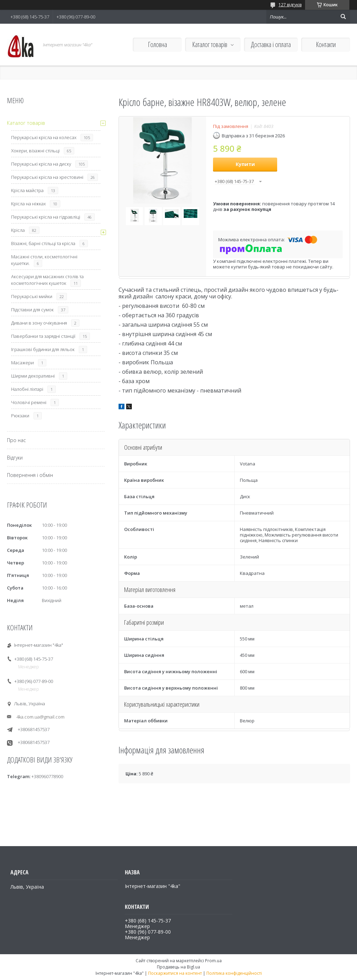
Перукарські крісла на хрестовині (47, 177)
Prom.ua (213, 961)
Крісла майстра (27, 190)
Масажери (22, 363)
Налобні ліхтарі (27, 389)
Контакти (326, 44)
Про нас (16, 440)
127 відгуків (290, 5)
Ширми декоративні (33, 376)
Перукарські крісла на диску (41, 164)
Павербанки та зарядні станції (43, 336)
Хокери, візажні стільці (35, 151)
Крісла (18, 230)
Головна (157, 44)
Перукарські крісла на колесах (44, 137)
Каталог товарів (210, 44)
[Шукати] (343, 17)
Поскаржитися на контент (175, 973)
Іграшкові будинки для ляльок (43, 349)
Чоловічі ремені (29, 402)
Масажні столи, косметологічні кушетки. (44, 260)
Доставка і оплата (271, 44)
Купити (245, 164)
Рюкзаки (20, 416)
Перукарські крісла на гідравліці (46, 217)
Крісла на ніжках (28, 204)
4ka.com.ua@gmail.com (40, 717)
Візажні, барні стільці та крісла (43, 243)
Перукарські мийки (32, 296)
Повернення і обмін (30, 475)
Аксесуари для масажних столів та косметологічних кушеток (47, 280)
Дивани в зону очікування (39, 323)
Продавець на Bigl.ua (178, 967)
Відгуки (15, 458)
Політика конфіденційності (234, 973)
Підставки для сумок (32, 310)
